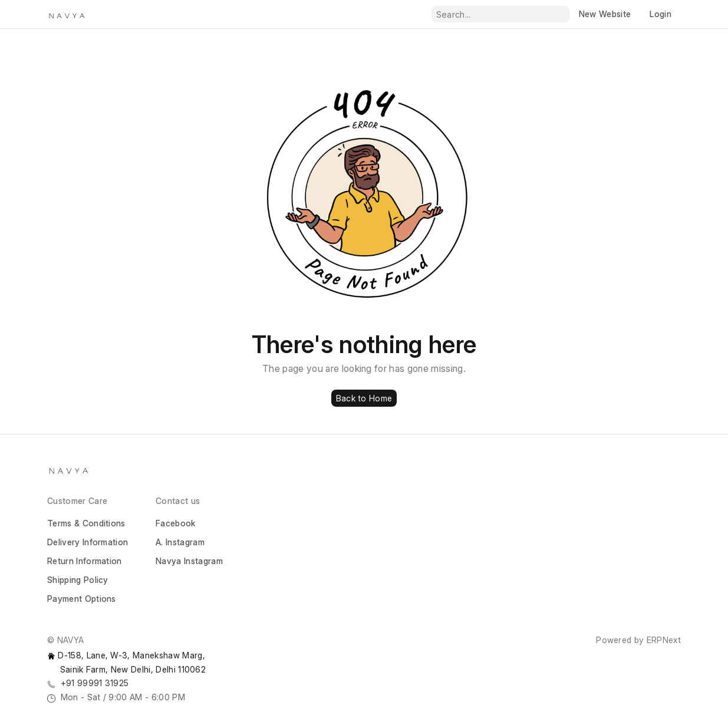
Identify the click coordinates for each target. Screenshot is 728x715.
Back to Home (364, 398)
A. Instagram (180, 542)
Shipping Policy (78, 580)
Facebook (176, 523)
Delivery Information (88, 542)
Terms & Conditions (86, 523)
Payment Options (82, 599)
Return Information (85, 561)
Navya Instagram (189, 561)
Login (661, 14)
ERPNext (664, 640)
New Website (605, 14)
